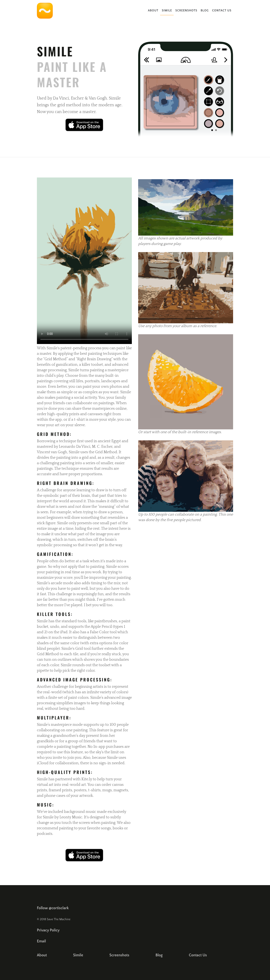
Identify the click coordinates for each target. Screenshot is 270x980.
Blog (205, 11)
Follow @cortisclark (53, 908)
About (153, 11)
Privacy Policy (48, 930)
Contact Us (222, 11)
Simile (167, 11)
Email (41, 941)
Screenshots (186, 11)
